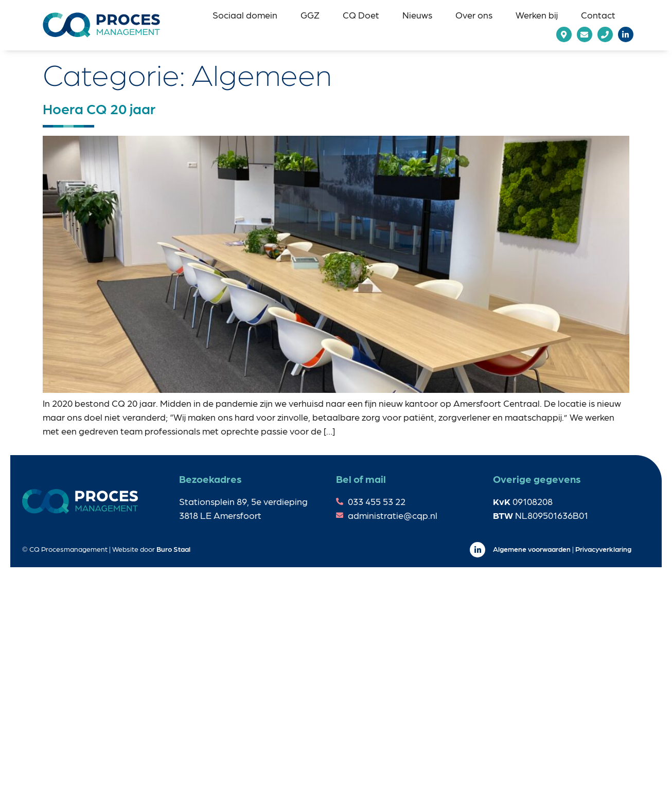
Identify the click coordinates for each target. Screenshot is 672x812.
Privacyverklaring (603, 549)
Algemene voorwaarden (532, 549)
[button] (245, 15)
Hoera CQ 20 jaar (99, 108)
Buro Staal (173, 549)
